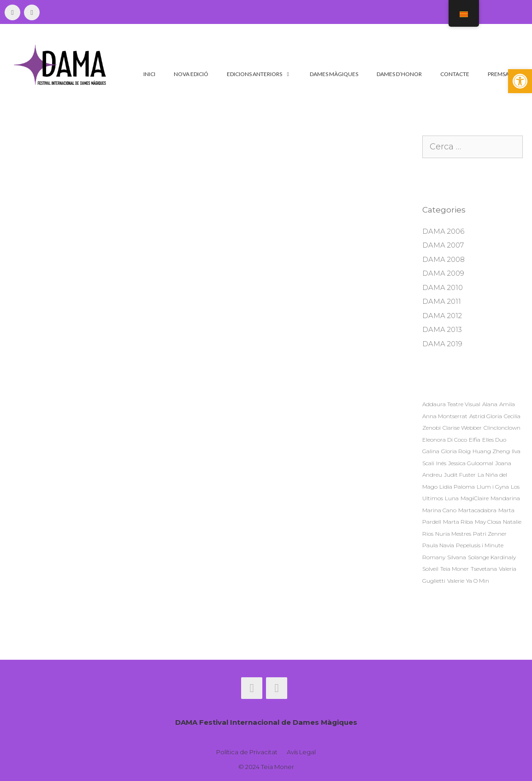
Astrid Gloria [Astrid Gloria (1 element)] (486, 416)
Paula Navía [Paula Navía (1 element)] (438, 545)
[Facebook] (12, 12)
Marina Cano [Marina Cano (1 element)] (439, 510)
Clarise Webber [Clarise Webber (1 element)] (462, 428)
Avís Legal (301, 752)
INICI (149, 74)
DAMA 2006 (443, 231)
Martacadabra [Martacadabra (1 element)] (477, 510)
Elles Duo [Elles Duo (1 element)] (494, 440)
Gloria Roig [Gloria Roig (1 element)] (456, 451)
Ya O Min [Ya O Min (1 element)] (478, 581)
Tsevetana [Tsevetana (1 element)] (484, 569)
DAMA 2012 (442, 316)
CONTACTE (455, 74)
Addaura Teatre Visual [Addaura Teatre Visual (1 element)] (451, 404)
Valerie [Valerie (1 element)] (456, 581)
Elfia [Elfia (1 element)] (475, 440)
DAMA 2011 (442, 301)
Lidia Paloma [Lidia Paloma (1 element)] (457, 487)
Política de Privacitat (247, 752)
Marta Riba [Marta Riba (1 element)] (458, 522)
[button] (520, 81)
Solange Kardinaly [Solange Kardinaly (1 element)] (492, 557)
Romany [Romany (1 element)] (434, 557)
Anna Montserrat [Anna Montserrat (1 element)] (445, 416)
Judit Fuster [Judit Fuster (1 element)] (460, 475)
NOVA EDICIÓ (191, 74)
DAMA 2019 (442, 344)
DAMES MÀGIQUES (334, 74)
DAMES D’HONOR (399, 74)
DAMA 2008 (443, 259)
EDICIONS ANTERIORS (264, 74)
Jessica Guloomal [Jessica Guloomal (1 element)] (471, 463)
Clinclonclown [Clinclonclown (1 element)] (502, 428)
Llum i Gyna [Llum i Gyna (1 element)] (493, 487)
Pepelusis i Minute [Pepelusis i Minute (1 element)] (480, 545)
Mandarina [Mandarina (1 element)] (505, 498)
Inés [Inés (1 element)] (441, 463)
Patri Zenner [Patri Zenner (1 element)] (490, 534)
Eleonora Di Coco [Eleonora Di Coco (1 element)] (445, 440)
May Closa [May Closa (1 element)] (488, 522)
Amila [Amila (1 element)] (507, 404)
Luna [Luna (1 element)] (452, 498)
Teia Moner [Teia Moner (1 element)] (455, 569)
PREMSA (498, 74)
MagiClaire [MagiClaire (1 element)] (475, 498)
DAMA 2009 (443, 273)
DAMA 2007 (443, 245)
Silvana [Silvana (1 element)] (457, 557)
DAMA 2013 (442, 329)
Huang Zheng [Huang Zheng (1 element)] (491, 451)
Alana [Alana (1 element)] (490, 404)
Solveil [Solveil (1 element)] (430, 569)
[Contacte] (32, 12)
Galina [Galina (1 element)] (431, 451)
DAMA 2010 (443, 287)
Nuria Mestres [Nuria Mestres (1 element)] (453, 534)
